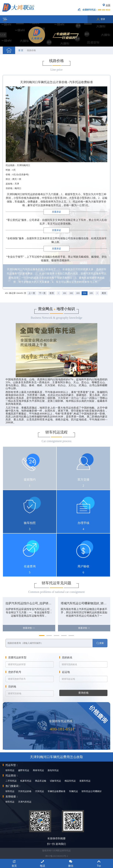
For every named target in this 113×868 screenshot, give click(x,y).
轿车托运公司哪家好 (92, 791)
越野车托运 (24, 770)
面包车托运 (53, 770)
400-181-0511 (62, 729)
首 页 (21, 50)
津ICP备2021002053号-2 (57, 856)
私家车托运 (26, 781)
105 (91, 293)
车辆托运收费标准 (56, 791)
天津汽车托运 (25, 802)
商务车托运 (38, 770)
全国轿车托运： (96, 10)
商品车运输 (41, 781)
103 (78, 293)
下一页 (42, 293)
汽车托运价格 (25, 791)
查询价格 (83, 693)
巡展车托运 (85, 781)
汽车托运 (40, 791)
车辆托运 (73, 791)
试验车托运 (55, 781)
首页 (52, 293)
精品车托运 (70, 781)
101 (65, 293)
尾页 (104, 293)
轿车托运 (10, 770)
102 (71, 293)
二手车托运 (11, 781)
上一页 (32, 293)
